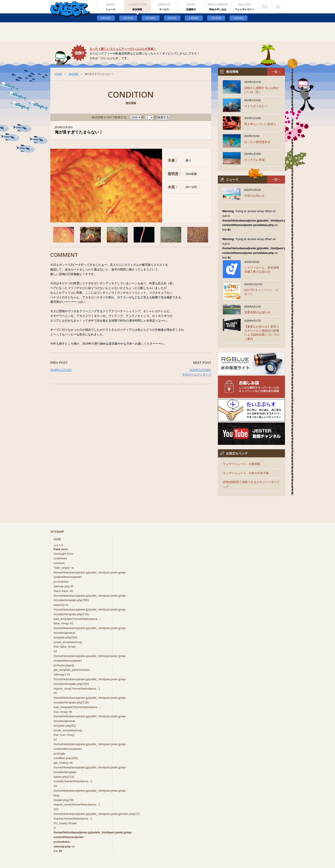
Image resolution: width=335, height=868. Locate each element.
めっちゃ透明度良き (257, 142)
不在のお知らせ (254, 196)
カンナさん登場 (254, 160)
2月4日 (172, 18)
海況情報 (73, 74)
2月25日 (128, 18)
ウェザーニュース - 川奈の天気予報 (246, 473)
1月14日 (238, 18)
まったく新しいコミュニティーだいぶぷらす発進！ (123, 49)
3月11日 (106, 18)
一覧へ (276, 72)
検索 (278, 7)
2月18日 (151, 18)
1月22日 (216, 18)
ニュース (59, 545)
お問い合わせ (265, 7)
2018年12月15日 (61, 370)
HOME (58, 74)
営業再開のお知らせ (257, 312)
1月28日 (194, 18)
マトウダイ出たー (256, 106)
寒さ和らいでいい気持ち (260, 124)
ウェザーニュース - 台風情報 (242, 464)
